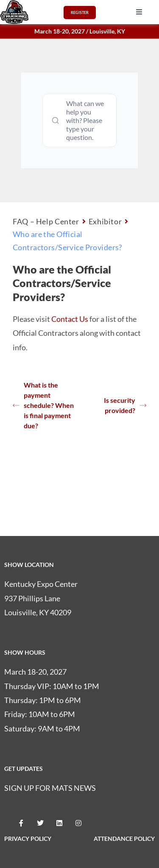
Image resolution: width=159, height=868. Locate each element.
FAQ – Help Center (46, 221)
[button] (139, 12)
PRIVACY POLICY (28, 839)
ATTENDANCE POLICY (124, 839)
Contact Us (70, 319)
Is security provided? (125, 405)
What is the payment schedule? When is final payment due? (43, 405)
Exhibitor (105, 221)
